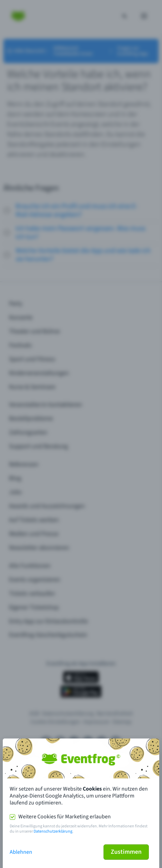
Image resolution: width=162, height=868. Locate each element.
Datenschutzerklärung (53, 831)
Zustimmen (126, 852)
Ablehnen (21, 852)
